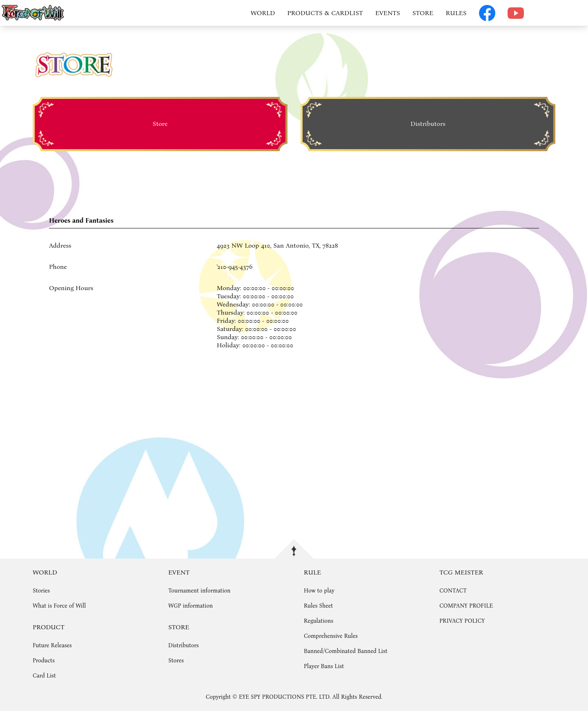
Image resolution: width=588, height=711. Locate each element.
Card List (44, 676)
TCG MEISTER (461, 572)
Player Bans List (324, 666)
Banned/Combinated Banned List (346, 651)
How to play (319, 591)
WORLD (263, 13)
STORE (423, 13)
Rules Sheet (318, 606)
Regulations (318, 621)
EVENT (179, 572)
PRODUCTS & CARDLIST (325, 13)
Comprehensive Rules (331, 636)
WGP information (190, 606)
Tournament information (199, 591)
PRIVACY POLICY (462, 621)
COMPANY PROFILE (466, 606)
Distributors (184, 645)
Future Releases (52, 645)
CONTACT (453, 591)
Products (44, 661)
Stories (41, 591)
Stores (176, 661)
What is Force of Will (59, 606)
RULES (456, 13)
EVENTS (388, 13)
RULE (312, 572)
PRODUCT (49, 627)
